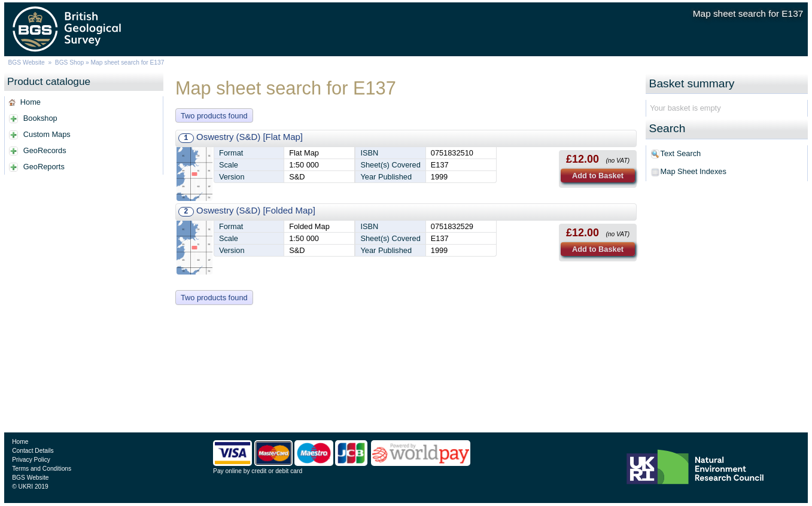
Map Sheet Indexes (694, 171)
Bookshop (40, 118)
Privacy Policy (31, 460)
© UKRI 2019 (30, 487)
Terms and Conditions (42, 469)
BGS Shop (69, 63)
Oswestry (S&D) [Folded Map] (256, 210)
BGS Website (26, 63)
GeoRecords (45, 150)
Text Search (681, 153)
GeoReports (44, 167)
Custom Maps (47, 134)
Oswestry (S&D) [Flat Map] (250, 137)
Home (31, 102)
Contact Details (33, 451)
